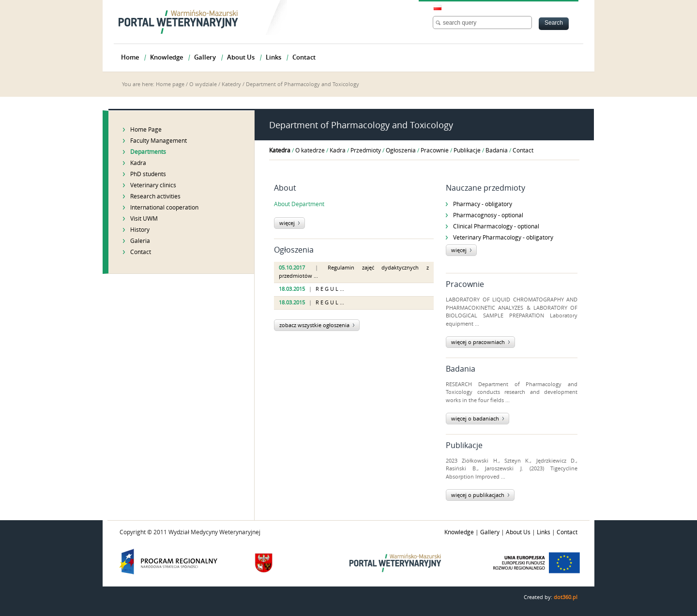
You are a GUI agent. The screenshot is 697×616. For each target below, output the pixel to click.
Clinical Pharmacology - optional (496, 226)
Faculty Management (159, 141)
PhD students (148, 174)
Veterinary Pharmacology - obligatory (503, 238)
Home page (170, 84)
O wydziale (203, 84)
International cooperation (164, 208)
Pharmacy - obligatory (483, 204)
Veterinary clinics (153, 185)
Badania (497, 150)
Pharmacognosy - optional (488, 215)
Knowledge (459, 532)
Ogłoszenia (401, 150)
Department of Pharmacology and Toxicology (303, 84)
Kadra (138, 163)
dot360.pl (566, 597)
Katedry (231, 84)
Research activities (155, 196)
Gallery (490, 532)
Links (544, 532)
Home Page (146, 130)
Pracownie (435, 150)
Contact (141, 252)
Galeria (140, 241)
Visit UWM (144, 219)
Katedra (280, 150)
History (140, 230)
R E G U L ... (330, 289)
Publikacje (467, 150)
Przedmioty (366, 150)
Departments (148, 152)
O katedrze (310, 150)
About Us (518, 532)
